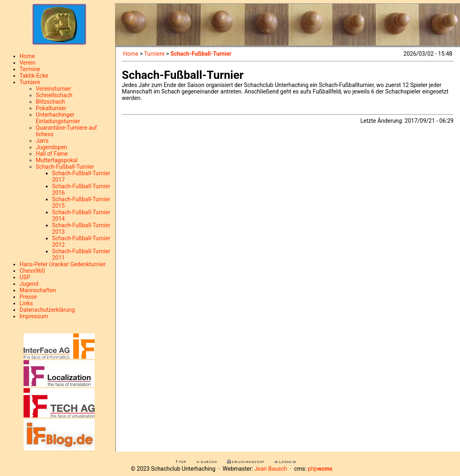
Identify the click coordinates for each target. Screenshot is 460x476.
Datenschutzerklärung (47, 310)
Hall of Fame (52, 154)
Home (27, 56)
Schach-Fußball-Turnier (65, 167)
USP (25, 277)
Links (26, 303)
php (320, 469)
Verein (27, 63)
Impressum (34, 316)
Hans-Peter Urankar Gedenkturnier (63, 264)
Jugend (29, 284)
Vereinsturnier (53, 89)
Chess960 (32, 271)
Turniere (30, 82)
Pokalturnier (51, 108)
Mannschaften (38, 290)
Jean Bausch (271, 469)
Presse (28, 297)
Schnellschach (54, 95)
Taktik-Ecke (34, 76)
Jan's (42, 141)
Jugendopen (51, 147)
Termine (30, 69)
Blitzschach (50, 102)
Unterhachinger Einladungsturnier (58, 118)
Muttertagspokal (57, 160)
